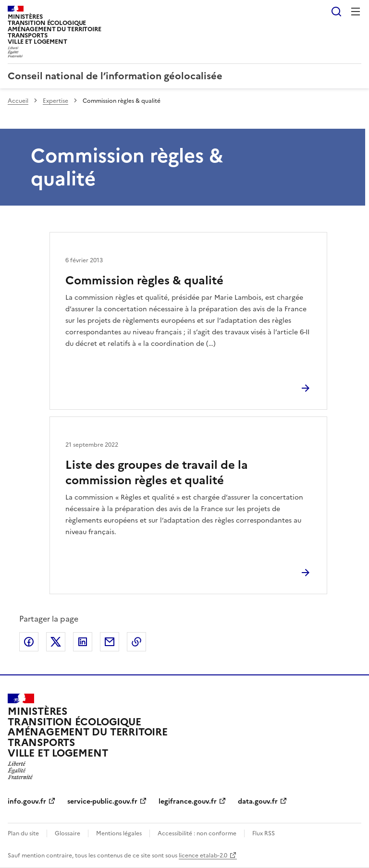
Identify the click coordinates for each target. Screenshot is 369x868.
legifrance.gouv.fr (188, 801)
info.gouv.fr (27, 801)
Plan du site (23, 833)
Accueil (18, 101)
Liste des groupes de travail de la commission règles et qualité (157, 473)
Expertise (55, 101)
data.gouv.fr (258, 801)
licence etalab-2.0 (203, 856)
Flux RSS (264, 833)
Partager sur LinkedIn (83, 642)
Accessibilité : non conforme (197, 833)
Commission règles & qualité (144, 281)
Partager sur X (56, 642)
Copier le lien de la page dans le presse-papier (136, 642)
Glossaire (68, 833)
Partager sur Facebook (29, 642)
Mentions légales (119, 833)
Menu (356, 12)
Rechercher (336, 12)
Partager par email (110, 642)
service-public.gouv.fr (102, 801)
